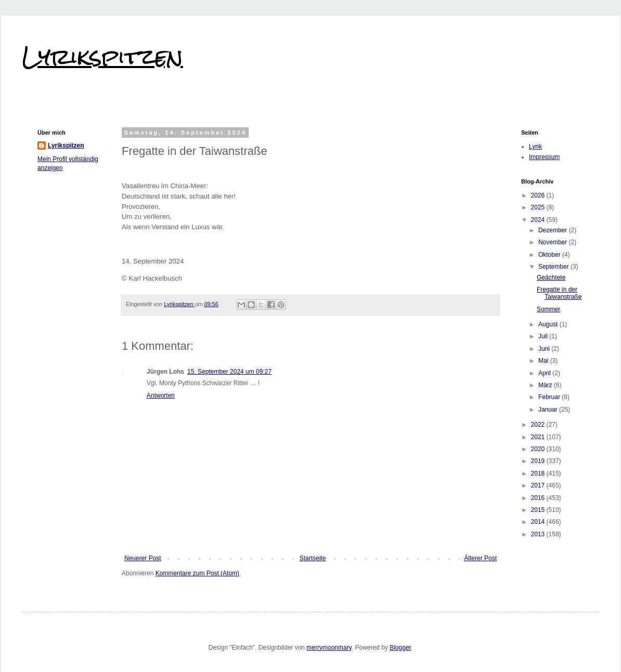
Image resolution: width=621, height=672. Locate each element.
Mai (544, 361)
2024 (539, 220)
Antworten (161, 396)
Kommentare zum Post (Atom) (197, 573)
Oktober (550, 255)
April (545, 373)
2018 (539, 473)
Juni (545, 349)
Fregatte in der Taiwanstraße (559, 293)
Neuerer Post (143, 558)
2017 (539, 485)
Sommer (548, 309)
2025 (539, 207)
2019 (539, 461)
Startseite (313, 558)
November (554, 242)
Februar (550, 397)
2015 (539, 510)
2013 (539, 534)
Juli (544, 336)
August (549, 324)
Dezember (554, 230)
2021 (539, 437)
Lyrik (535, 147)
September (554, 267)
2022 (539, 425)
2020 (539, 449)
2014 (539, 522)
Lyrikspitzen (102, 57)
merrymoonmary (329, 648)
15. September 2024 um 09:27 (229, 372)
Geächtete (551, 278)
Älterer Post (480, 558)
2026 (539, 195)
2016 (539, 498)
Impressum (544, 157)
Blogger (400, 648)
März (546, 385)
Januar (549, 410)
